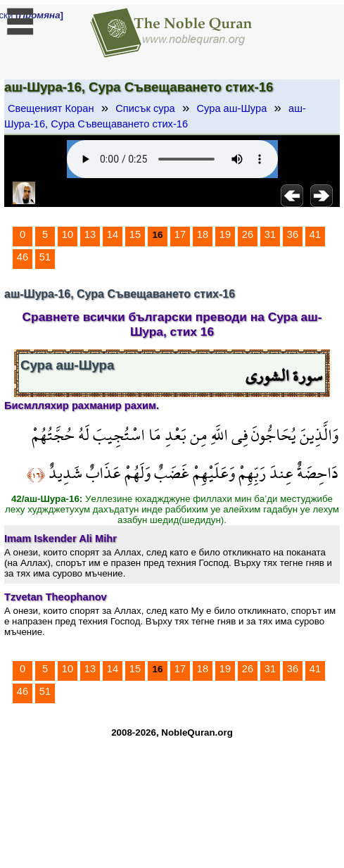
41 (315, 234)
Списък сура (145, 108)
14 (113, 234)
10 (68, 234)
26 (248, 234)
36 (293, 234)
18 (203, 234)
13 (90, 234)
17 (180, 234)
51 (45, 257)
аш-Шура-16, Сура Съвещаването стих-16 (155, 116)
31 (270, 234)
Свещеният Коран (51, 108)
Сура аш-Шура (231, 108)
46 (23, 257)
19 (225, 234)
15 (135, 234)
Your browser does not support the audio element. (172, 159)
